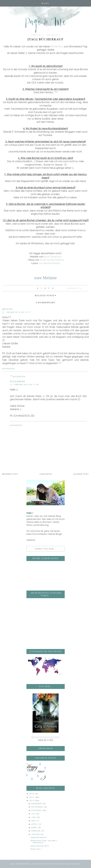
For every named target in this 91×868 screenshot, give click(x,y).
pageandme (18, 381)
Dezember (37, 804)
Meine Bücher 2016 (40, 846)
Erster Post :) (36, 849)
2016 (32, 800)
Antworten (9, 369)
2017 (32, 797)
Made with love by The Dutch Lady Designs (56, 864)
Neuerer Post (10, 474)
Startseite (46, 474)
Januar (36, 834)
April (35, 824)
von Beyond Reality (49, 263)
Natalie (7, 309)
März (35, 827)
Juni (34, 817)
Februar (36, 831)
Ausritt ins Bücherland (52, 260)
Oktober (37, 810)
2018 (32, 794)
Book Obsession (53, 257)
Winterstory (57, 46)
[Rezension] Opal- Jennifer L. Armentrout (44, 842)
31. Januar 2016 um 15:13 (16, 312)
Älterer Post (81, 474)
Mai (34, 821)
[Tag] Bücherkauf (39, 837)
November (38, 807)
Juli (34, 814)
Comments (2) (74, 288)
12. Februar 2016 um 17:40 (24, 385)
